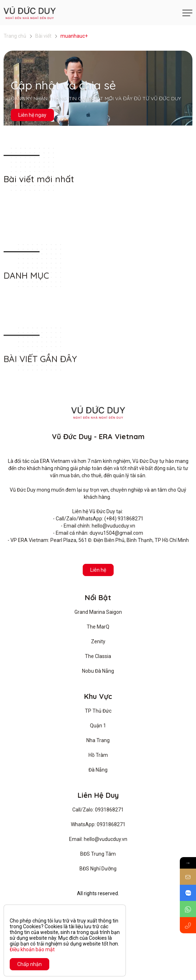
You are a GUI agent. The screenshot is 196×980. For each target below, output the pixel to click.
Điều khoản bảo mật (32, 949)
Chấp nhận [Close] (29, 964)
